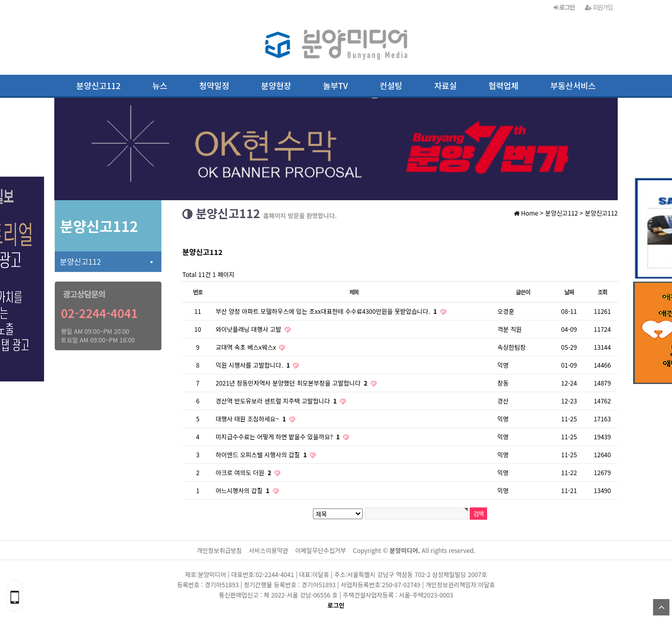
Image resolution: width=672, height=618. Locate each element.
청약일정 (214, 86)
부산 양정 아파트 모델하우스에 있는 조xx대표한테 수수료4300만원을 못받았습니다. (327, 311)
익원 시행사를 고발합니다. (254, 365)
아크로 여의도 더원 (244, 472)
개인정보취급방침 (219, 550)
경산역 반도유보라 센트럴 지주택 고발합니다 (277, 401)
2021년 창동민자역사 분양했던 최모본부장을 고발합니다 (292, 383)
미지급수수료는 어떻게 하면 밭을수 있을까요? (279, 436)
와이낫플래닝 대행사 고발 (249, 329)
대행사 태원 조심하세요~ (252, 419)
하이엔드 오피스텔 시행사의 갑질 (262, 454)
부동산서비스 (573, 86)
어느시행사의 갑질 (244, 490)
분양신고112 (98, 86)
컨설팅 (391, 86)
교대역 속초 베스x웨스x (247, 347)
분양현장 (276, 86)
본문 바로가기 (0, 0)
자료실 (446, 86)
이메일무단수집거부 (320, 550)
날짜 (569, 292)
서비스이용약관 (269, 550)
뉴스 (160, 86)
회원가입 (599, 7)
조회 (603, 292)
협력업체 (504, 86)
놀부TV (336, 86)
